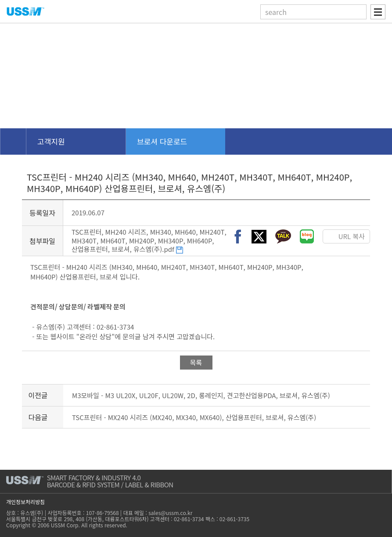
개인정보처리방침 (25, 502)
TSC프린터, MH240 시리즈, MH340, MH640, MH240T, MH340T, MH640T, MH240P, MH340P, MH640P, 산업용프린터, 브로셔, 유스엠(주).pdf (149, 240)
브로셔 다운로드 (162, 141)
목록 (196, 362)
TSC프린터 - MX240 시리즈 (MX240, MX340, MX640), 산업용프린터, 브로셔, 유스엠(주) (194, 417)
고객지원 (51, 141)
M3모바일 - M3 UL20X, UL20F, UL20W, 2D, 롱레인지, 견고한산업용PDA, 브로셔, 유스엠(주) (201, 395)
